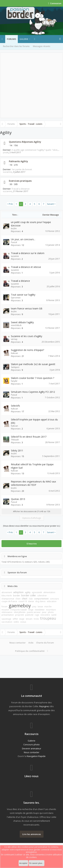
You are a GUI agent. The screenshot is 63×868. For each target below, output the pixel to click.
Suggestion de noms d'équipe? (27, 350)
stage (22, 619)
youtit (6, 152)
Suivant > (51, 204)
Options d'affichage (32, 518)
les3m (14, 228)
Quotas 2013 (18, 499)
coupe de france (9, 601)
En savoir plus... (37, 863)
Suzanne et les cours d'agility (27, 336)
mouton (5, 610)
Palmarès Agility (18, 161)
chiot (25, 598)
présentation (8, 615)
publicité (29, 615)
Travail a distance (21, 189)
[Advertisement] (32, 85)
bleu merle (7, 596)
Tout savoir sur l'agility (23, 295)
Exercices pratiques (20, 181)
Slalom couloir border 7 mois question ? (33, 378)
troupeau (48, 618)
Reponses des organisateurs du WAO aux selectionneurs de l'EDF (33, 483)
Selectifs (15, 406)
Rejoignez (44, 706)
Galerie (24, 39)
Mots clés (13, 586)
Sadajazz (15, 367)
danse (31, 601)
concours (54, 599)
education (52, 601)
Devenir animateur (32, 748)
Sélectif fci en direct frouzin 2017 (29, 437)
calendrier (42, 596)
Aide (31, 643)
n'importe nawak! (19, 610)
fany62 (14, 381)
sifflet (15, 619)
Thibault (15, 440)
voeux (23, 622)
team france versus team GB (27, 308)
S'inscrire (32, 544)
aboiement (7, 592)
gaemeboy (20, 606)
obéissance (7, 612)
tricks (36, 619)
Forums (12, 39)
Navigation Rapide (36, 756)
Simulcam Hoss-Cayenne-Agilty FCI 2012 (33, 392)
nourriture (51, 610)
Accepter (23, 863)
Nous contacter (18, 643)
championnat (8, 599)
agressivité (37, 592)
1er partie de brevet (22, 169)
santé (54, 615)
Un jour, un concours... (23, 239)
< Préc (10, 204)
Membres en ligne (17, 556)
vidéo (16, 622)
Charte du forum (45, 643)
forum (4, 607)
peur (44, 612)
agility (28, 592)
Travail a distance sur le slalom (28, 253)
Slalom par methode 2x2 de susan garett (33, 364)
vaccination (7, 622)
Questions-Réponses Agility (25, 142)
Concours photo (32, 744)
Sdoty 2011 (17, 451)
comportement (41, 599)
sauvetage (6, 619)
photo (51, 612)
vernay (14, 339)
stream (29, 619)
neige (31, 610)
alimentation (49, 592)
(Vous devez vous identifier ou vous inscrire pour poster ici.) (32, 526)
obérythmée (20, 612)
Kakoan (14, 353)
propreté (19, 615)
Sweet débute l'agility (22, 322)
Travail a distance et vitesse (26, 267)
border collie (29, 595)
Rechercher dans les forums (16, 46)
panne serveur (34, 612)
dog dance (40, 601)
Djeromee (16, 298)
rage (37, 615)
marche (48, 607)
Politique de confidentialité (30, 651)
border (17, 596)
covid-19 (23, 601)
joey (34, 607)
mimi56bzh (16, 325)
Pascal (14, 242)
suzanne (7, 172)
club (31, 599)
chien (18, 599)
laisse (40, 607)
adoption (18, 592)
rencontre (45, 615)
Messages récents (42, 46)
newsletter (40, 610)
